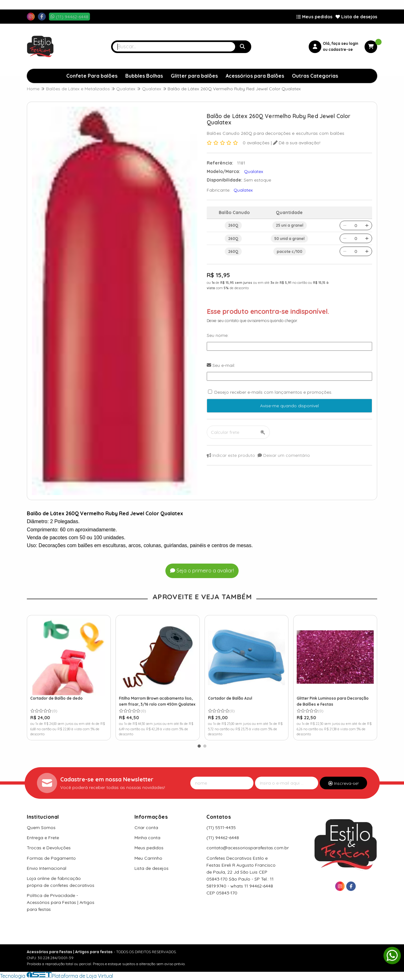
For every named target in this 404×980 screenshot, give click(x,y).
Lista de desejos (356, 17)
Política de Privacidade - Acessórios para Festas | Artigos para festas (61, 902)
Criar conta (146, 828)
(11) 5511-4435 (221, 828)
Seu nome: (218, 335)
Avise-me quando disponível (289, 406)
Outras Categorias (315, 76)
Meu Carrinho (148, 858)
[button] (199, 746)
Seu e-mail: (221, 365)
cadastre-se (341, 49)
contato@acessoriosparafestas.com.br (248, 848)
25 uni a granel (290, 225)
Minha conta (147, 838)
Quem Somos (41, 828)
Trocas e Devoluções (49, 848)
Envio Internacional (47, 868)
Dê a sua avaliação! (297, 143)
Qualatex (243, 190)
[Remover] (345, 225)
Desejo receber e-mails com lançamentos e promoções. (273, 392)
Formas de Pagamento (51, 858)
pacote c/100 (290, 251)
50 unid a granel (289, 239)
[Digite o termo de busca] (174, 47)
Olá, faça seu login (341, 43)
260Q (233, 225)
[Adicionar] (367, 225)
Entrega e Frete (43, 838)
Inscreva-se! (343, 783)
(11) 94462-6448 (223, 838)
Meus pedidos (314, 17)
